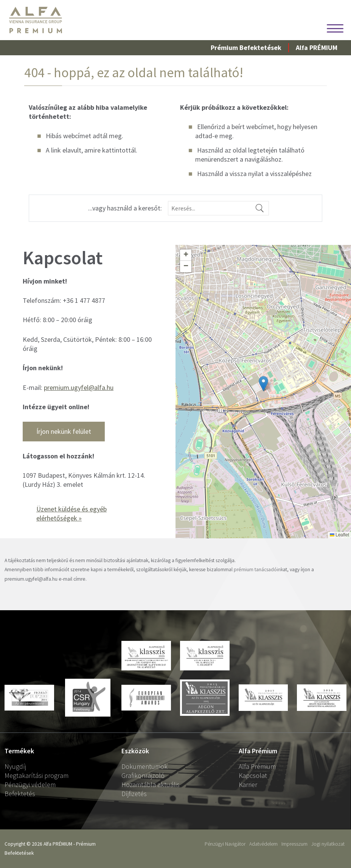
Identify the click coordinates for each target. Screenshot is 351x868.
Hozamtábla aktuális (151, 785)
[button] (263, 384)
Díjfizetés (134, 794)
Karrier (248, 785)
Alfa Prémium (257, 766)
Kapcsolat (253, 775)
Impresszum (294, 844)
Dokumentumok (144, 766)
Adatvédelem (263, 844)
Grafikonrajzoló (143, 775)
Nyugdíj (15, 766)
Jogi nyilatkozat (328, 844)
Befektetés (20, 794)
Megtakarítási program (36, 775)
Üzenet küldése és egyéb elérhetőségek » (71, 513)
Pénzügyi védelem (30, 785)
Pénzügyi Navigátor (225, 844)
